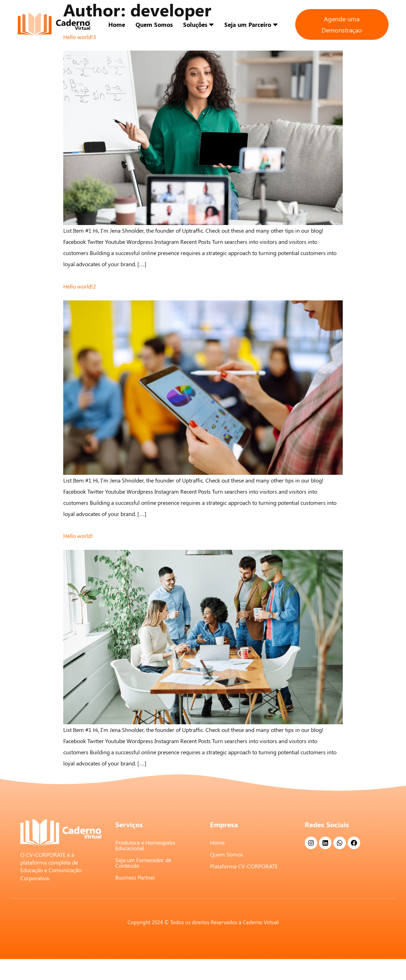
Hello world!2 (80, 286)
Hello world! (78, 536)
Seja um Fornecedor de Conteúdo (143, 863)
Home (117, 24)
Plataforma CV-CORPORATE (244, 866)
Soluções (198, 24)
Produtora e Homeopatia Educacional (145, 845)
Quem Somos (154, 24)
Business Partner (135, 877)
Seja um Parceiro (251, 24)
